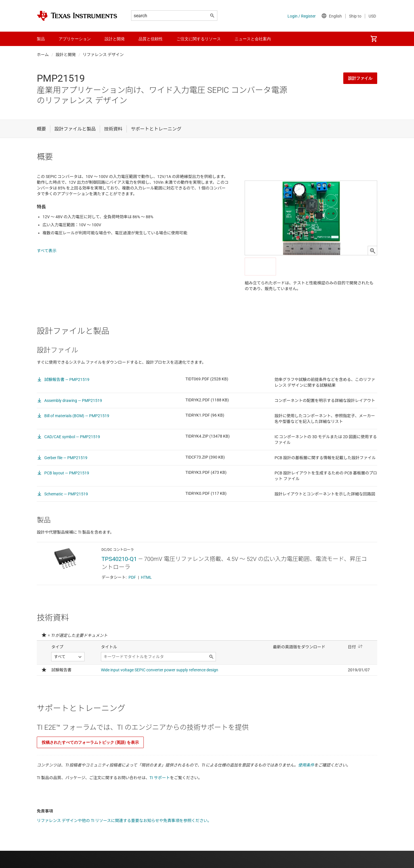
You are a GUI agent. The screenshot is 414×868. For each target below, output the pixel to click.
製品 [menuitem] (41, 39)
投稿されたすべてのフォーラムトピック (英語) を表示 (90, 742)
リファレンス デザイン (103, 55)
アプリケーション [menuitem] (75, 39)
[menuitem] (374, 39)
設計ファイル (360, 78)
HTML (146, 577)
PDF (132, 577)
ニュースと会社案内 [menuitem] (253, 39)
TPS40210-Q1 (119, 559)
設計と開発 (66, 55)
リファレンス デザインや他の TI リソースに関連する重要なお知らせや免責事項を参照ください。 (124, 821)
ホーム (43, 55)
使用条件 (306, 765)
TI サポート (160, 778)
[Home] (77, 16)
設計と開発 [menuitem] (115, 39)
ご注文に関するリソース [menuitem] (199, 39)
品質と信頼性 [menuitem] (151, 39)
